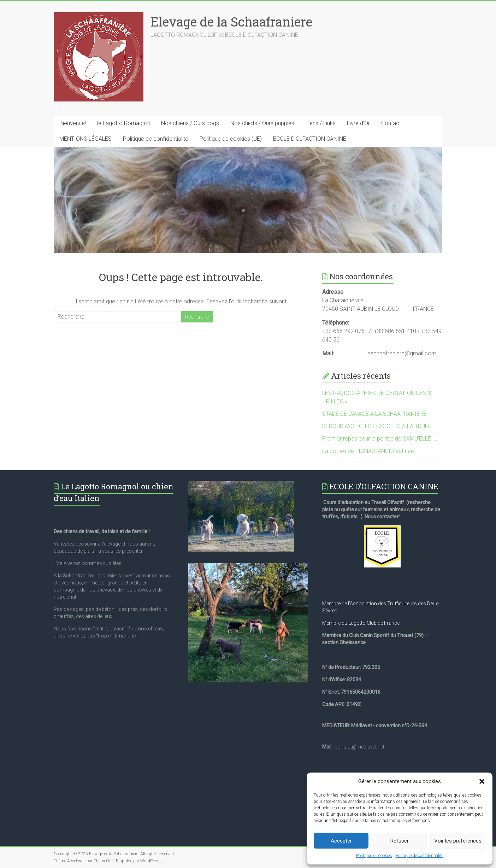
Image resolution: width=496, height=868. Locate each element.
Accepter (341, 841)
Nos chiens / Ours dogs (190, 123)
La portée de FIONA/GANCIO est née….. (371, 451)
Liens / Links (321, 123)
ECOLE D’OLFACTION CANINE (310, 139)
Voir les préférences (458, 841)
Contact (391, 123)
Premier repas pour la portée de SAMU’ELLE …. (380, 439)
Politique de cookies (374, 856)
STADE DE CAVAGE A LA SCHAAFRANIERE (374, 414)
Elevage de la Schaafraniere (231, 22)
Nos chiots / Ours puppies (262, 123)
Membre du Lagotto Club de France (361, 623)
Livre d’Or (358, 123)
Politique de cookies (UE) (231, 139)
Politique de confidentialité (420, 856)
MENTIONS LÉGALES (85, 139)
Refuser (400, 841)
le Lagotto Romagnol (123, 123)
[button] (482, 781)
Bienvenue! (73, 123)
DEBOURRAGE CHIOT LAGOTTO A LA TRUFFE (378, 426)
